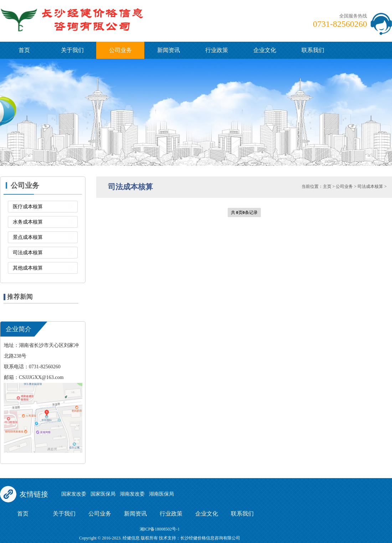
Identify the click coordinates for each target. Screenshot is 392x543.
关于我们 (72, 50)
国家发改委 (74, 494)
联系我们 (313, 50)
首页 (24, 50)
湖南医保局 (161, 494)
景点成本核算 (28, 237)
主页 (327, 186)
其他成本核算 (28, 268)
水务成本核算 (28, 222)
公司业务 (120, 50)
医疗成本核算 (28, 207)
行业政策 (217, 50)
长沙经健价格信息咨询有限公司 (210, 538)
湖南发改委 (132, 494)
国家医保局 (103, 494)
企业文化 (265, 50)
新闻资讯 (169, 50)
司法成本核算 (28, 253)
